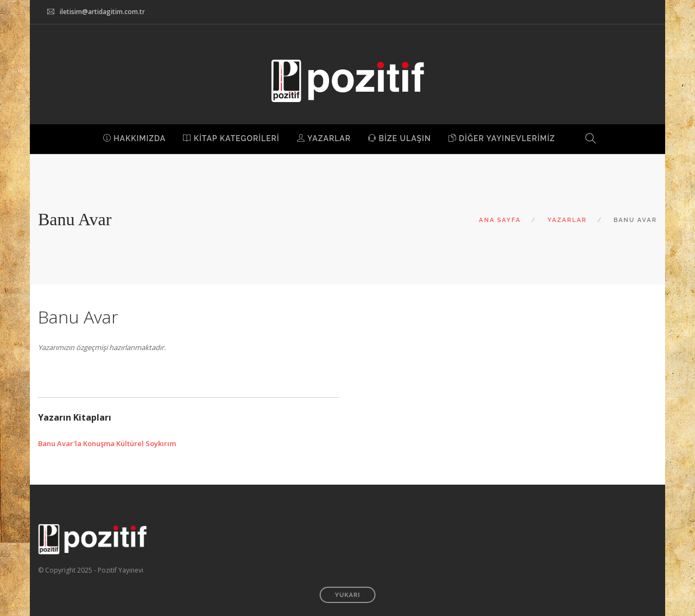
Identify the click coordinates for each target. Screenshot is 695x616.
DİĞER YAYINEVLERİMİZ (502, 138)
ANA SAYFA (500, 220)
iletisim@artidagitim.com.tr (102, 12)
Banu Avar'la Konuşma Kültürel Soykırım (107, 443)
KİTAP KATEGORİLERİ (231, 138)
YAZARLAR (324, 138)
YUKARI (348, 595)
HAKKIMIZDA (135, 138)
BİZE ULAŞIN (400, 138)
